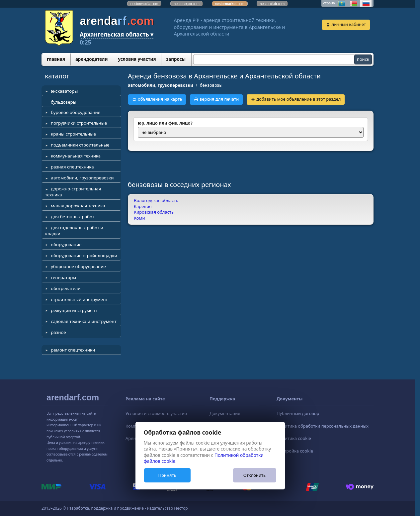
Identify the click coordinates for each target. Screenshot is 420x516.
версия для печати (219, 99)
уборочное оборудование (78, 266)
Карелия (143, 206)
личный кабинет (349, 24)
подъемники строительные (80, 145)
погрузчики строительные (79, 123)
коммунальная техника (76, 156)
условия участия (137, 59)
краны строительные (73, 134)
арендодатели (92, 59)
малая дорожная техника (78, 206)
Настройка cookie (295, 451)
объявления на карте (160, 99)
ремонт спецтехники (73, 350)
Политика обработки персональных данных (323, 426)
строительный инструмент (79, 299)
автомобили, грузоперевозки (82, 178)
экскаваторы (64, 91)
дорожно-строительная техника (73, 192)
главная (56, 59)
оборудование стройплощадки (84, 256)
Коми (139, 218)
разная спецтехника (72, 167)
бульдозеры (64, 102)
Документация (225, 413)
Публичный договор (298, 413)
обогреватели (66, 288)
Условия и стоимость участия (156, 413)
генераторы (63, 277)
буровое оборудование (76, 112)
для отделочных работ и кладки (74, 231)
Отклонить (254, 475)
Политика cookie (294, 438)
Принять (167, 475)
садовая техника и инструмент (84, 321)
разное (58, 332)
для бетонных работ (73, 217)
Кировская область (154, 212)
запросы (176, 59)
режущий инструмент (74, 310)
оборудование (66, 245)
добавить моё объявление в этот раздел (298, 99)
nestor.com (144, 4)
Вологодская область (156, 200)
